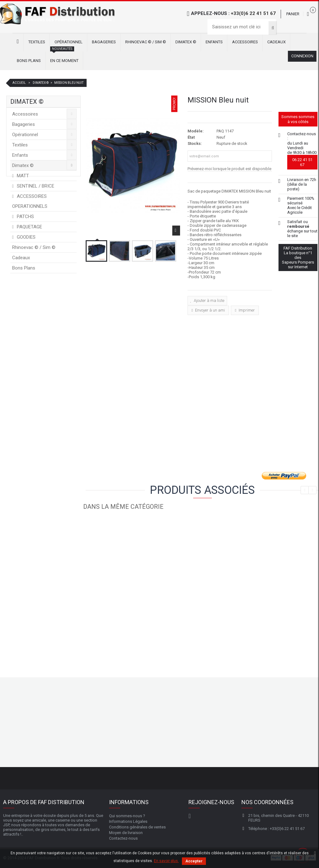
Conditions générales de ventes (137, 827)
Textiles (37, 42)
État (191, 137)
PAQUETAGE (29, 228)
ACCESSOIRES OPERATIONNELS (30, 203)
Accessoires (245, 42)
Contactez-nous (123, 838)
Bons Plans (29, 61)
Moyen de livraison (126, 832)
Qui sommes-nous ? (127, 816)
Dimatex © (186, 42)
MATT (22, 177)
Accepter (194, 861)
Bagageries (104, 42)
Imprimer (246, 310)
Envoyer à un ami (209, 310)
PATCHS (25, 218)
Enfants (214, 42)
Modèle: (196, 131)
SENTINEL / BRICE (35, 188)
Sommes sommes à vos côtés (298, 119)
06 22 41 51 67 (302, 162)
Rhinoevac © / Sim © (146, 42)
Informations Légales (128, 821)
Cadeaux (276, 42)
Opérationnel (69, 42)
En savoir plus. (166, 861)
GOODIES (26, 239)
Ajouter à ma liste (209, 300)
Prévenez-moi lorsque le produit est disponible (229, 169)
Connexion (302, 56)
